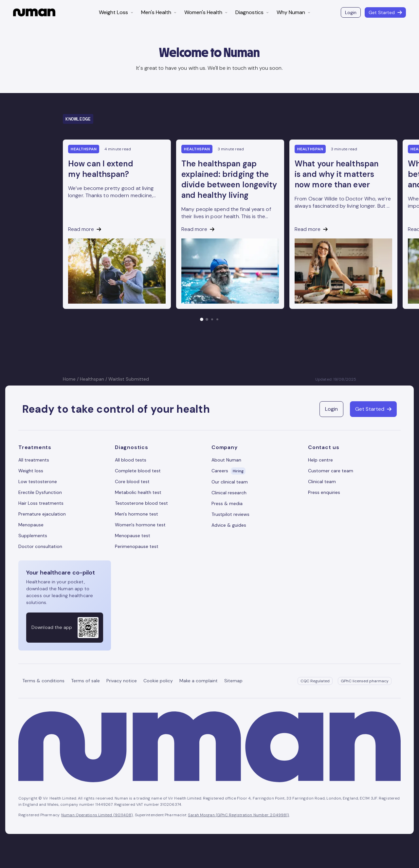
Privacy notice (122, 681)
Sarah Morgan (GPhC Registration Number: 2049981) (238, 815)
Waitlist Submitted (129, 379)
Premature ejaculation (42, 514)
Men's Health (159, 12)
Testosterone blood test (141, 503)
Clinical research (229, 493)
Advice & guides (229, 525)
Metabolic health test (138, 492)
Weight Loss (116, 12)
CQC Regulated (315, 681)
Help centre (320, 460)
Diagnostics (252, 12)
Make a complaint (199, 681)
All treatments (34, 460)
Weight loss (31, 471)
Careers (228, 471)
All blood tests (131, 460)
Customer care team (331, 471)
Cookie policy (158, 681)
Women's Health (206, 12)
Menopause (31, 525)
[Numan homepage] (34, 12)
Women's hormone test (140, 525)
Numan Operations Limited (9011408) (97, 815)
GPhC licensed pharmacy (365, 681)
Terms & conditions (43, 681)
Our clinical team (230, 482)
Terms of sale (85, 681)
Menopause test (133, 536)
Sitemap (233, 681)
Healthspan (92, 379)
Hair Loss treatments (41, 503)
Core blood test (132, 481)
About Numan (226, 460)
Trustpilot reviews (230, 514)
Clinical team (322, 481)
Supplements (33, 536)
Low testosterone (38, 481)
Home (69, 379)
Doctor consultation (40, 546)
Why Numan (293, 12)
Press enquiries (324, 492)
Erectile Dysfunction (40, 492)
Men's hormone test (137, 514)
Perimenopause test (137, 546)
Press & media (227, 503)
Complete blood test (138, 471)
